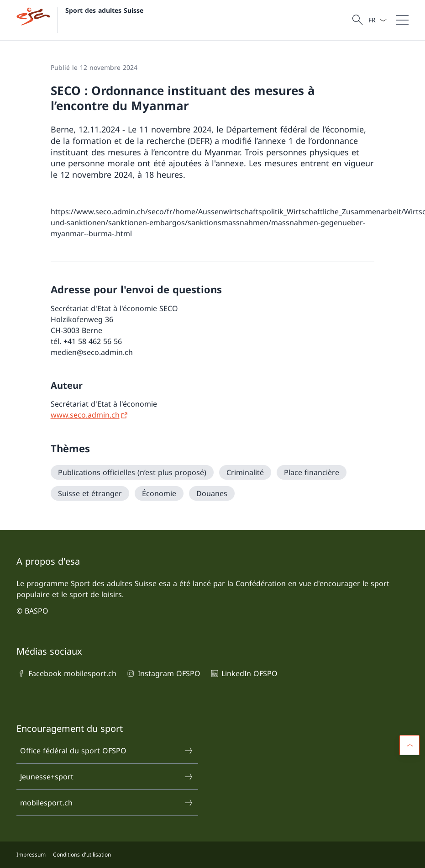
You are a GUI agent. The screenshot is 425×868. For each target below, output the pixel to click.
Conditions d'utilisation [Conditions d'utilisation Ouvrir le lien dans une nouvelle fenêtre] (82, 855)
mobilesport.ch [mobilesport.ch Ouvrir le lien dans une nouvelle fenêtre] (107, 803)
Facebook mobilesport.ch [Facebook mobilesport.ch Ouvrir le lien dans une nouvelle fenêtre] (66, 673)
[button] (409, 745)
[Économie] (159, 493)
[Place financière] (312, 472)
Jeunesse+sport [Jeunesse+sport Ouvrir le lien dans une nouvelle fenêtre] (107, 777)
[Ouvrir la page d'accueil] (80, 20)
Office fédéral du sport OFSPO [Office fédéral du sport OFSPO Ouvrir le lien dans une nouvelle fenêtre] (107, 751)
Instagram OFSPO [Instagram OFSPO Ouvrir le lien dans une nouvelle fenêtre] (163, 673)
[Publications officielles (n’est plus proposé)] (132, 472)
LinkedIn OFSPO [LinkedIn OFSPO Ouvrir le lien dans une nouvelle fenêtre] (244, 673)
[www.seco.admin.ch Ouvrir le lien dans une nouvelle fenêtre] (90, 415)
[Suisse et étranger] (90, 493)
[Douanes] (212, 493)
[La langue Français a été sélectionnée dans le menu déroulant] (377, 20)
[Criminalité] (245, 472)
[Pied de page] (212, 855)
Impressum (31, 855)
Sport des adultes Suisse (104, 10)
